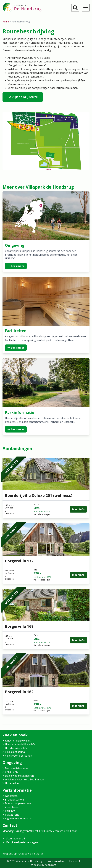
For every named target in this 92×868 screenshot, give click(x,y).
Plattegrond (12, 815)
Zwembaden (12, 807)
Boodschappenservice (18, 803)
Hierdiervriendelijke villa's (20, 744)
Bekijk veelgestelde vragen (22, 842)
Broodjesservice (14, 800)
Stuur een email (16, 838)
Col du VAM (12, 772)
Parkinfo (10, 811)
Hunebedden (13, 783)
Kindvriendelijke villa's (18, 741)
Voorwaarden (56, 861)
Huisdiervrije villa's (16, 748)
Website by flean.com (44, 865)
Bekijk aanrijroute (23, 97)
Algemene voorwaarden (19, 818)
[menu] (86, 8)
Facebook (75, 861)
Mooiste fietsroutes (17, 768)
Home (6, 22)
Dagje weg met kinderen (19, 776)
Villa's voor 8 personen (18, 756)
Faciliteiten (11, 796)
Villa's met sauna (15, 752)
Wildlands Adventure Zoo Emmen (24, 779)
